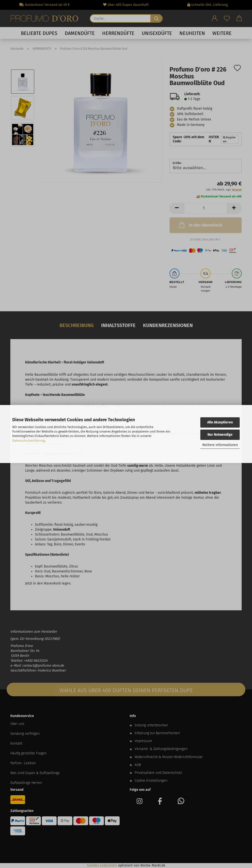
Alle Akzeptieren (220, 422)
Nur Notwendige (220, 435)
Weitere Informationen (220, 445)
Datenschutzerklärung (29, 441)
